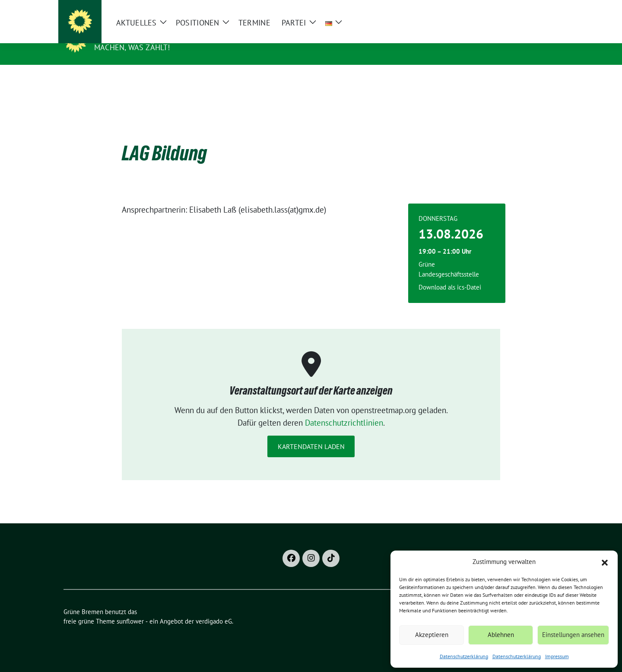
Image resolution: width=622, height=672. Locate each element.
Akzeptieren (432, 635)
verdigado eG (214, 608)
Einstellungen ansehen (573, 635)
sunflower (130, 608)
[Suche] (531, 8)
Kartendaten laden (311, 433)
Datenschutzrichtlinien (344, 409)
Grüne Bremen (127, 35)
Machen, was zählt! (132, 47)
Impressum (557, 656)
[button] (605, 562)
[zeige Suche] (543, 8)
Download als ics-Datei (450, 274)
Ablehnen (501, 635)
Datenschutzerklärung (464, 656)
